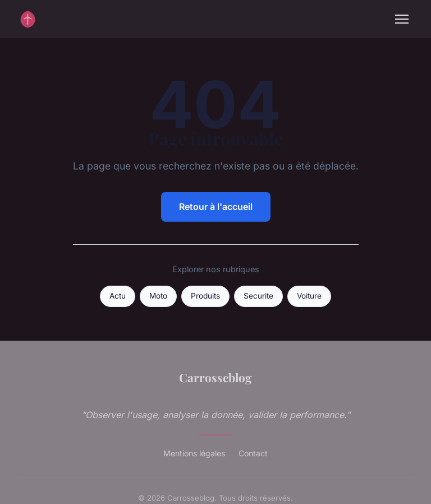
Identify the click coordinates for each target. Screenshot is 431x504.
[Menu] (402, 19)
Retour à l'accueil (216, 207)
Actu (118, 296)
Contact (253, 453)
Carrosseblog (215, 377)
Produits (205, 296)
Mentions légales (194, 453)
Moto (158, 296)
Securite (258, 296)
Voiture (309, 296)
